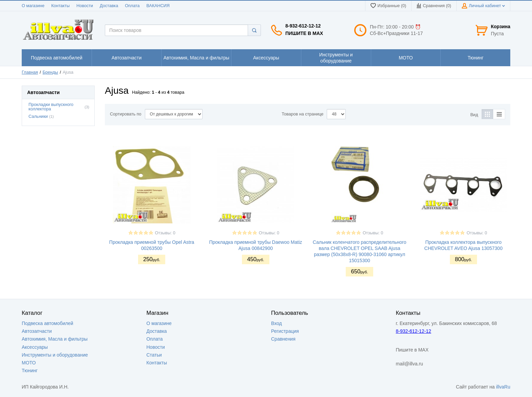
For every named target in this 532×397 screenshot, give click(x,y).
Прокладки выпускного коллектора (51, 107)
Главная (30, 72)
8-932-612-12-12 (303, 26)
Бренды (51, 72)
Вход (277, 323)
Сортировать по (126, 114)
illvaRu (503, 387)
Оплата (132, 6)
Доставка (109, 6)
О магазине (33, 6)
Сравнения (283, 339)
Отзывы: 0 (165, 233)
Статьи (154, 355)
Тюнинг (30, 371)
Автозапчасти (37, 331)
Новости (85, 6)
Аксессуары (35, 347)
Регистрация (285, 331)
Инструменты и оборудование (55, 355)
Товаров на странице (302, 114)
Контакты (60, 6)
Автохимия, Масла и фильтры (55, 339)
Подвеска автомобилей (47, 323)
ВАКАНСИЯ (158, 6)
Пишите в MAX (304, 33)
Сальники (38, 116)
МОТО (29, 363)
